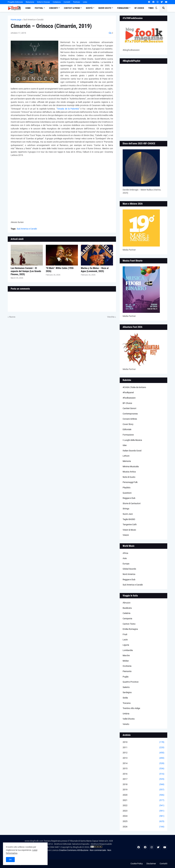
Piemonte (127, 671)
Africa (125, 553)
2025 (143, 821)
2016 (143, 774)
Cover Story (128, 424)
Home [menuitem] (28, 8)
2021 (143, 800)
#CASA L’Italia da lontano (134, 387)
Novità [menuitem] (89, 8)
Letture (126, 456)
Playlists (127, 488)
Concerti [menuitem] (54, 8)
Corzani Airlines (130, 419)
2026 (143, 827)
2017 (143, 779)
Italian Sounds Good (132, 451)
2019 (143, 790)
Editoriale (127, 429)
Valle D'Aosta (129, 719)
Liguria (126, 645)
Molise (126, 661)
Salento (126, 687)
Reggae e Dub (129, 498)
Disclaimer (151, 864)
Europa (126, 564)
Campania (127, 619)
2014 (143, 763)
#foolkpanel (128, 392)
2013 (143, 758)
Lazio (125, 640)
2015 (143, 769)
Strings (126, 509)
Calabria (127, 613)
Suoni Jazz (128, 514)
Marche (126, 655)
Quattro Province (131, 682)
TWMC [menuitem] (151, 8)
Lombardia (128, 650)
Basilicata (127, 608)
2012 (143, 753)
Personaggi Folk (130, 482)
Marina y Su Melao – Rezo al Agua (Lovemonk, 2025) (95, 270)
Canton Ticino (129, 624)
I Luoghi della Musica (132, 440)
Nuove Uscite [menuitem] (105, 8)
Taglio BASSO (129, 519)
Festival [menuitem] (39, 8)
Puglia (126, 677)
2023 (143, 811)
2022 (143, 806)
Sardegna (127, 692)
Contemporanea (130, 414)
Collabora (57, 2)
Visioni (126, 535)
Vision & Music (129, 530)
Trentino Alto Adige (131, 708)
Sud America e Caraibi (33, 20)
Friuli (125, 634)
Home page (16, 20)
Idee (125, 445)
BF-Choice (127, 403)
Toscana (127, 703)
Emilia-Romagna (130, 629)
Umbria (126, 714)
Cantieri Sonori (129, 408)
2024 (143, 816)
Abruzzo (127, 603)
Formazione (128, 435)
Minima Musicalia (131, 466)
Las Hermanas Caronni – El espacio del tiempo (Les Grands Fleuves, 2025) (26, 271)
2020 (143, 795)
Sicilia (125, 698)
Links (85, 2)
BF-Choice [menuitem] (139, 8)
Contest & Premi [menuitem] (72, 8)
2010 (143, 742)
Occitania (127, 666)
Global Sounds (129, 569)
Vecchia (111, 317)
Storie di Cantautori (132, 503)
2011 (143, 748)
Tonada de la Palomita (68, 109)
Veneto (126, 724)
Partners (77, 2)
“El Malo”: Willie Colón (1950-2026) (60, 270)
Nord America (129, 574)
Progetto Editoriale (15, 2)
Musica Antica (129, 472)
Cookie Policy (137, 864)
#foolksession (129, 398)
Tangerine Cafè (130, 524)
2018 (143, 784)
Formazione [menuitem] (123, 8)
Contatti (67, 2)
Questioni (127, 493)
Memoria (127, 461)
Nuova (12, 317)
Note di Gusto (129, 477)
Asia (125, 558)
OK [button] (10, 860)
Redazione (30, 2)
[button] (156, 8)
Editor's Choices (43, 2)
